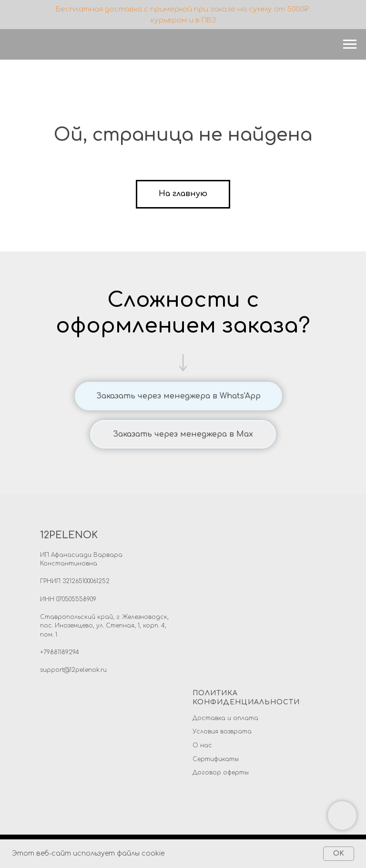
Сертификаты (216, 759)
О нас (202, 745)
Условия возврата (222, 732)
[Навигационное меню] (350, 44)
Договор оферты (221, 773)
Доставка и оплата (225, 718)
